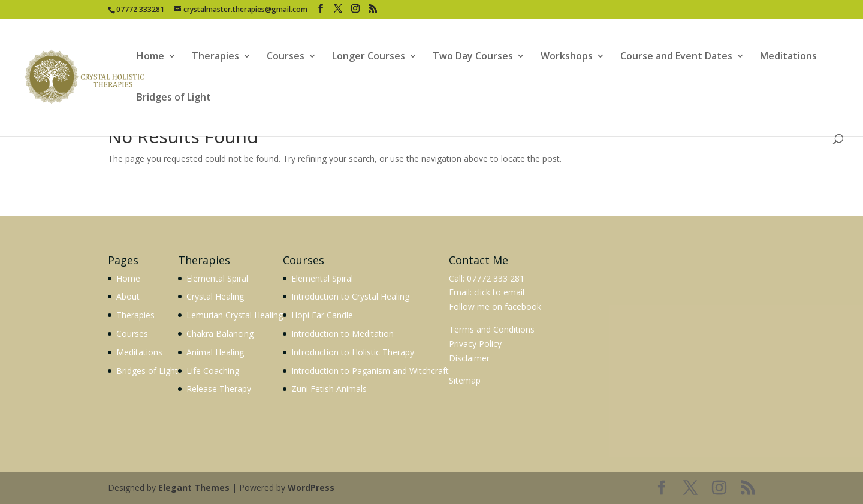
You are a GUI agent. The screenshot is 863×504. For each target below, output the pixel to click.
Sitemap (465, 380)
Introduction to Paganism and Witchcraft (370, 371)
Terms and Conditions (492, 329)
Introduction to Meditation (343, 334)
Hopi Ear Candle (322, 315)
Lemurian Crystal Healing (235, 315)
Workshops (567, 57)
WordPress (311, 488)
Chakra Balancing (220, 334)
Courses (286, 57)
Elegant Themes (194, 488)
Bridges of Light (174, 98)
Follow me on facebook (495, 307)
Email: (461, 292)
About (128, 296)
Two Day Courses (473, 57)
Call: (457, 278)
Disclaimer (469, 358)
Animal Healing (215, 352)
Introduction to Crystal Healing (350, 296)
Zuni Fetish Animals (329, 389)
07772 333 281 (496, 278)
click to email (499, 292)
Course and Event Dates (676, 57)
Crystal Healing (215, 296)
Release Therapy (219, 389)
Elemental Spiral (217, 278)
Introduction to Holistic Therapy (353, 352)
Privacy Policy (475, 344)
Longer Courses (369, 57)
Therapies (215, 57)
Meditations (788, 57)
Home (150, 57)
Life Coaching (213, 371)
